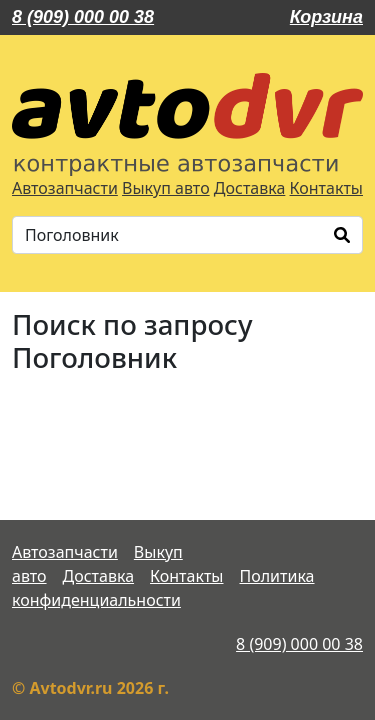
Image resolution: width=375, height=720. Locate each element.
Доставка (250, 188)
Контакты (326, 188)
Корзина (326, 17)
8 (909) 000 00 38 (83, 17)
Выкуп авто (166, 188)
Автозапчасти (65, 188)
